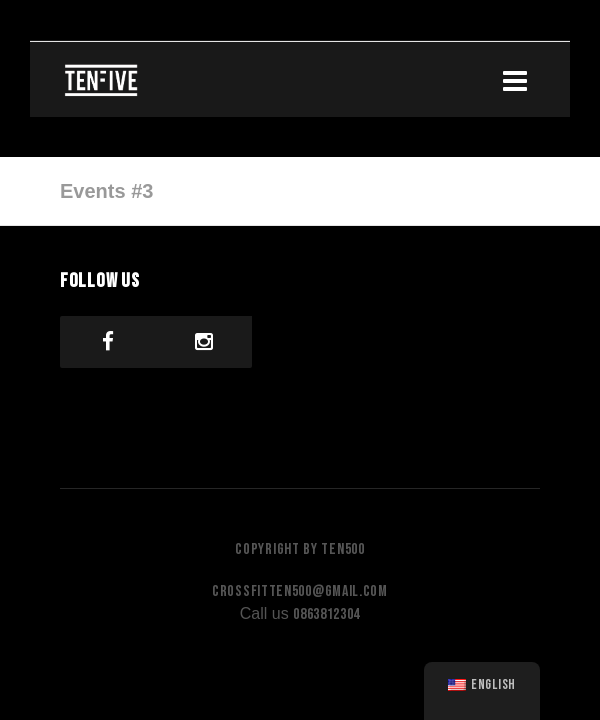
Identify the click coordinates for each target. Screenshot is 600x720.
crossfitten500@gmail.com (300, 591)
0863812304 (326, 614)
